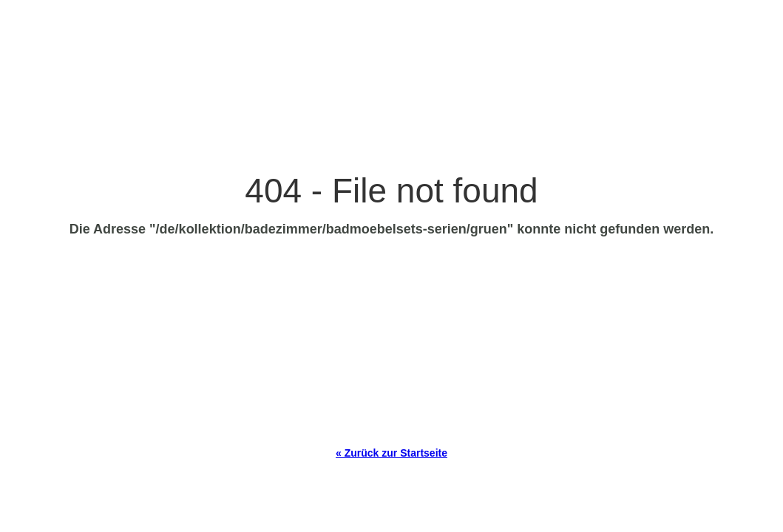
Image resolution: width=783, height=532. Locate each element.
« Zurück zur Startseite (391, 453)
